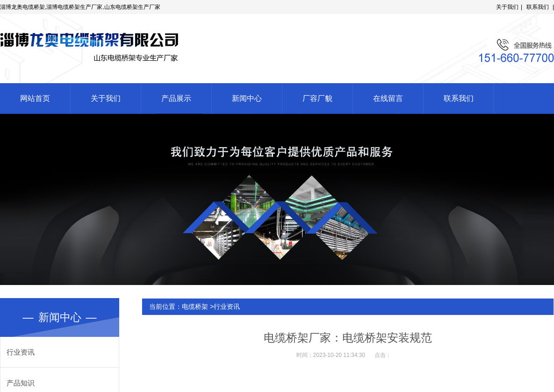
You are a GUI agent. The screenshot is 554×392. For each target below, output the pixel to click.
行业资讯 (21, 352)
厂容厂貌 (317, 98)
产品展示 (176, 98)
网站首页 (35, 98)
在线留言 (388, 98)
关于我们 (507, 7)
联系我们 (538, 7)
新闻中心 (247, 98)
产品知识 (21, 383)
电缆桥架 (195, 306)
